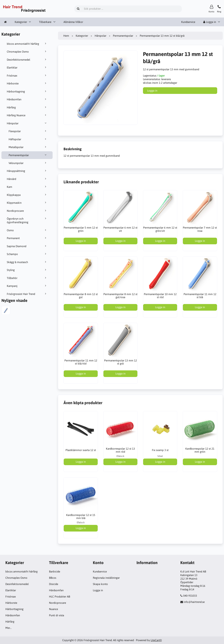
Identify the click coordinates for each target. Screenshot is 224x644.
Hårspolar (27, 123)
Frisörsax (27, 75)
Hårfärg (27, 107)
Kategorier (21, 22)
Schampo (27, 254)
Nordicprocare (27, 211)
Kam (27, 187)
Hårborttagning (27, 91)
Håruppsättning (27, 171)
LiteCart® (156, 640)
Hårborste (27, 83)
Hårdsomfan (27, 99)
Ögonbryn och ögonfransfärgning (27, 220)
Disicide (54, 584)
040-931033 (190, 596)
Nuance (53, 609)
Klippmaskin (27, 203)
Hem (66, 36)
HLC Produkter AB (60, 597)
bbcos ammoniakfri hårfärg (27, 44)
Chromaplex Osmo (27, 52)
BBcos (53, 578)
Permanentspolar (28, 155)
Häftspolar (28, 139)
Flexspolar (28, 131)
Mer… (8, 628)
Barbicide (55, 571)
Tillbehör (27, 278)
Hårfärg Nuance (27, 115)
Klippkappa (27, 195)
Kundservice (188, 22)
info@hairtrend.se (194, 602)
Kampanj (27, 286)
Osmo (27, 230)
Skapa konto (100, 584)
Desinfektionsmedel (27, 60)
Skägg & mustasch (27, 262)
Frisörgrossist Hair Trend (27, 294)
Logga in (210, 22)
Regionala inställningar (106, 578)
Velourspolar (28, 163)
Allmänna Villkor (73, 22)
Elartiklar (27, 67)
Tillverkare (45, 22)
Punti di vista (57, 615)
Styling (27, 270)
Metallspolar (28, 147)
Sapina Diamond (27, 246)
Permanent (27, 238)
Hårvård (27, 179)
